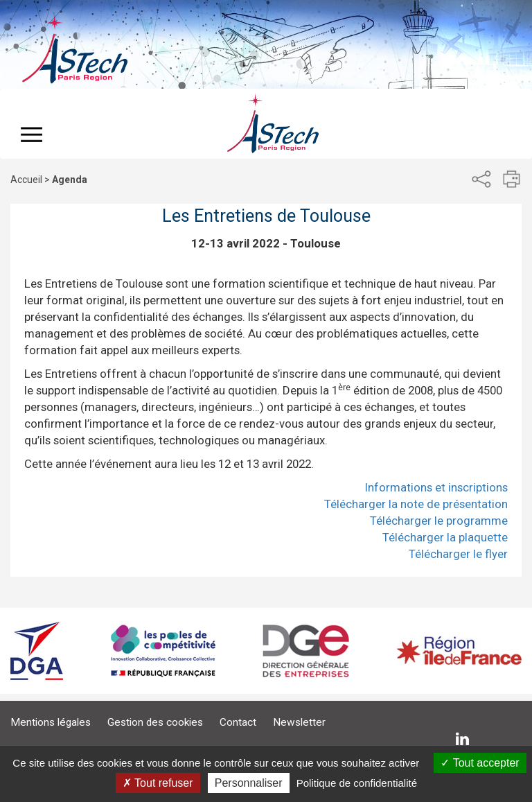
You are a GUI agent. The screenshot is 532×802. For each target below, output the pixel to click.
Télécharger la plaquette (445, 537)
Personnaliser (249, 783)
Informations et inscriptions (436, 487)
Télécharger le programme (439, 521)
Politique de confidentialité (357, 783)
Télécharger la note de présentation (416, 504)
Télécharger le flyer (458, 554)
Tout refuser (158, 783)
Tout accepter (480, 763)
